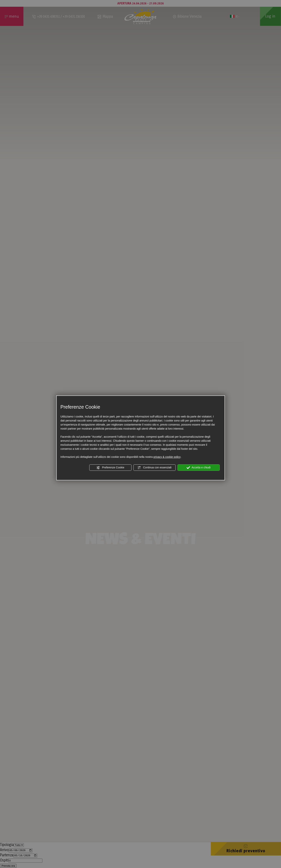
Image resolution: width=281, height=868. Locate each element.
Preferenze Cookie (110, 468)
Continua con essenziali (154, 468)
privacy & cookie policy (167, 457)
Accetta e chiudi (199, 468)
